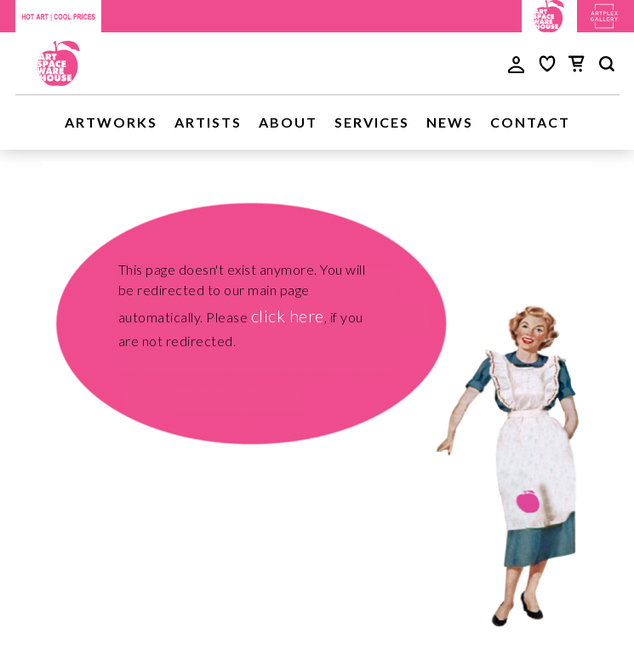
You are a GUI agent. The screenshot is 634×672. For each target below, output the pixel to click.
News (450, 122)
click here (288, 316)
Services (372, 122)
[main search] (607, 66)
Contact (530, 122)
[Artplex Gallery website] (604, 14)
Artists (208, 122)
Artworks (111, 122)
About (288, 122)
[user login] (516, 63)
